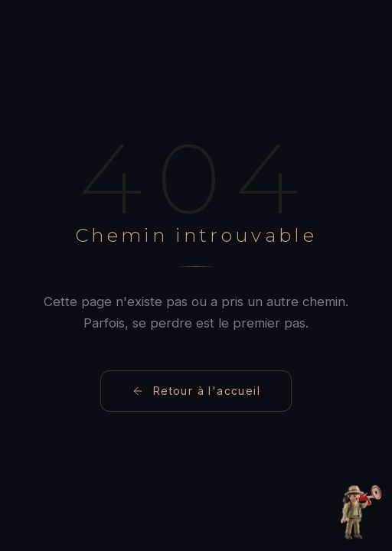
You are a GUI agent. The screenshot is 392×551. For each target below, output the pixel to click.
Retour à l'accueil (196, 391)
